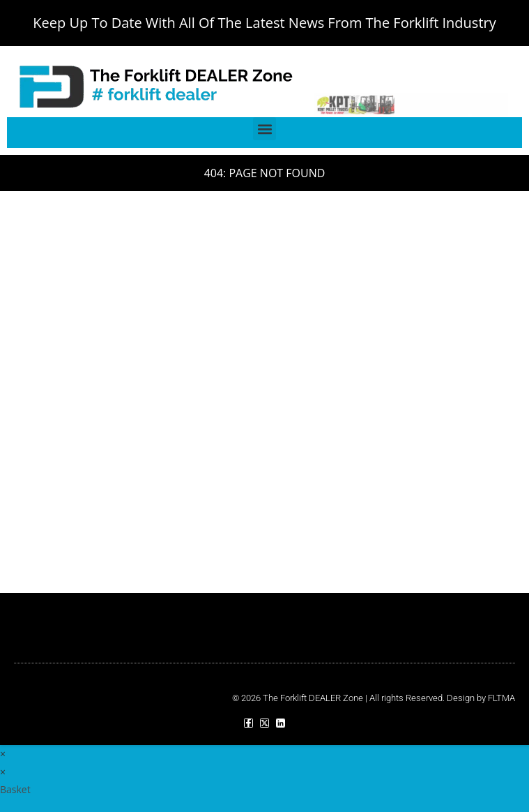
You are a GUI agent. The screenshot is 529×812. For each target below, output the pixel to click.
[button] (264, 129)
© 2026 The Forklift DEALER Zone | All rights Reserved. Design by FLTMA (374, 698)
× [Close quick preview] (3, 754)
